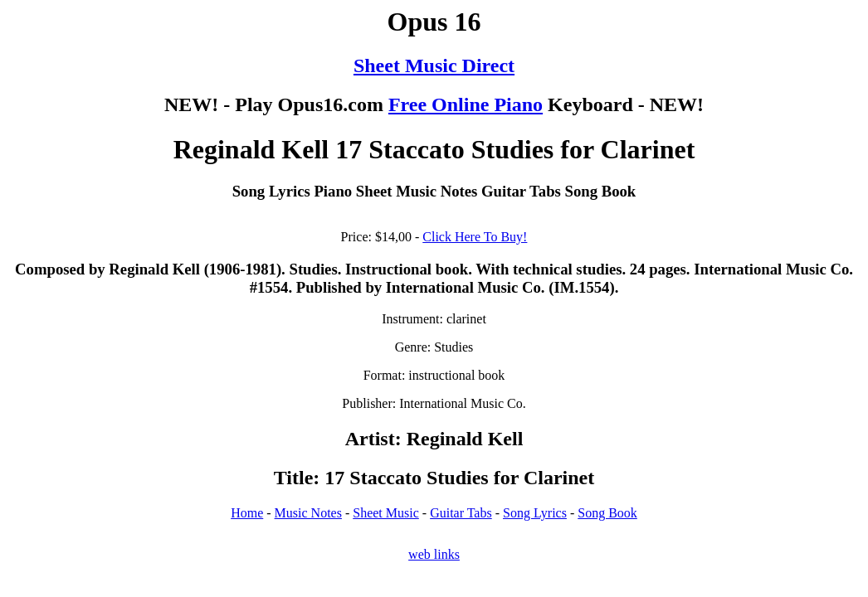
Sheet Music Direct (434, 66)
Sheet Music (386, 513)
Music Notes (308, 513)
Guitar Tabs (461, 513)
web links (434, 554)
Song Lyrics (535, 513)
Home (247, 513)
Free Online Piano (466, 104)
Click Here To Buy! (475, 237)
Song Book (607, 513)
